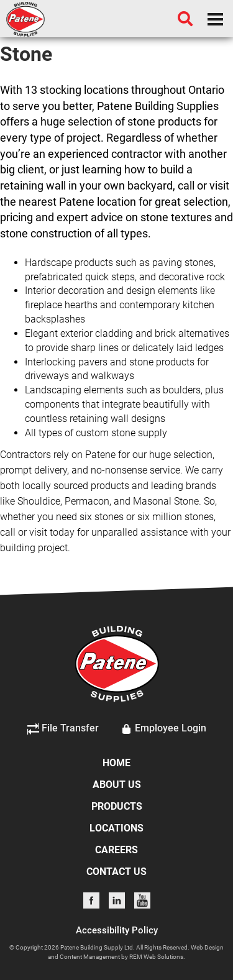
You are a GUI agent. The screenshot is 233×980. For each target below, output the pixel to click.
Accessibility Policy (117, 930)
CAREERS (116, 850)
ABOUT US (117, 785)
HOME (116, 763)
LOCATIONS (116, 828)
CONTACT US (116, 872)
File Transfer (63, 729)
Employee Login (163, 729)
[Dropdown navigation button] (215, 19)
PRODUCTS (117, 806)
